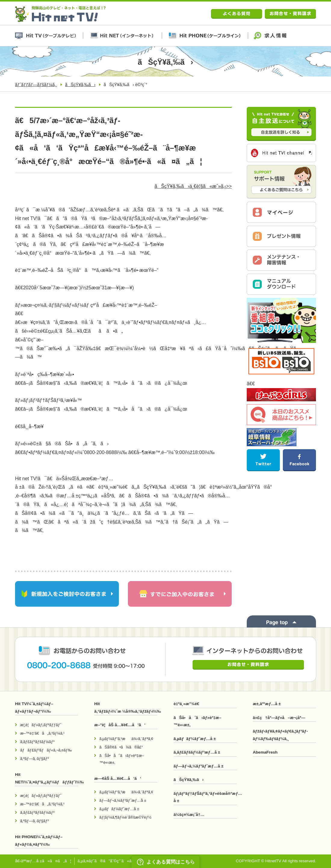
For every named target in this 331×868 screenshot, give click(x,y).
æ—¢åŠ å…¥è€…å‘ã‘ (118, 778)
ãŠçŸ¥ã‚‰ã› (80, 85)
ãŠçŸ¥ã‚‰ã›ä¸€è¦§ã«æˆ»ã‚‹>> (193, 186)
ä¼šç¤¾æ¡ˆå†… (189, 815)
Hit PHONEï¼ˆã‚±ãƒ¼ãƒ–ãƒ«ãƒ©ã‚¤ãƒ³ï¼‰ (39, 840)
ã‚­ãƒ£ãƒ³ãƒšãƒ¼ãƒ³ (37, 742)
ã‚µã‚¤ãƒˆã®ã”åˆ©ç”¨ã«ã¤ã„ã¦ (114, 861)
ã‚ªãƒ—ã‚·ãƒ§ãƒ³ (34, 759)
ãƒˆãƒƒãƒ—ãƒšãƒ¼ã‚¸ (36, 85)
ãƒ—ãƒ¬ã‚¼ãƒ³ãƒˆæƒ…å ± (123, 800)
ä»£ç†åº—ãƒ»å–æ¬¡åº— (279, 718)
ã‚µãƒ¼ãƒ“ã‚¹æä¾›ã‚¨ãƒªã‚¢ (126, 739)
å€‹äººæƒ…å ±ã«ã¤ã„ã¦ (43, 861)
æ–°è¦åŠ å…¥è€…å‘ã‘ (120, 725)
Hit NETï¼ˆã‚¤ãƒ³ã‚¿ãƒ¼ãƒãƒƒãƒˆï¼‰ (47, 778)
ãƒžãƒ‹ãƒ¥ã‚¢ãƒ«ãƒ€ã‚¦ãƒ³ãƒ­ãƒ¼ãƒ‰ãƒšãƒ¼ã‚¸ (280, 735)
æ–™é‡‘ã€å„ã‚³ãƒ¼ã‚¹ (42, 733)
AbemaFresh (265, 752)
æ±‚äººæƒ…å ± (267, 704)
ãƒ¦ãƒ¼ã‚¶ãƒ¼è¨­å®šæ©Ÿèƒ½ (125, 817)
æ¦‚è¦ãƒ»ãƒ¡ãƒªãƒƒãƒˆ (41, 725)
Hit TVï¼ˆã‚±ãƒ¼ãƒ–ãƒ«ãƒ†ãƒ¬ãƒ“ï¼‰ (34, 707)
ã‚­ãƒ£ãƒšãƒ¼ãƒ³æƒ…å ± (197, 752)
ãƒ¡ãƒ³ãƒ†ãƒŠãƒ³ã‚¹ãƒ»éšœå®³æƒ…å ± (205, 797)
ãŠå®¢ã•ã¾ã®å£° (121, 747)
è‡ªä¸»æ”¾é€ (188, 704)
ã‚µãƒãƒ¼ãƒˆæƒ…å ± (119, 809)
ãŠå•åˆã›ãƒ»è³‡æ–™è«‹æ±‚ (122, 759)
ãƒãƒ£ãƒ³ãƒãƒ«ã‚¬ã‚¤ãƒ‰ (46, 750)
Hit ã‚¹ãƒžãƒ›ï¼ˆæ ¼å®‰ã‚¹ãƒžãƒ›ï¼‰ (126, 707)
